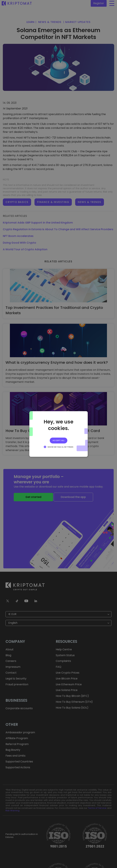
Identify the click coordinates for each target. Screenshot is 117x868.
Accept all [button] (58, 440)
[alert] (58, 434)
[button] (58, 447)
